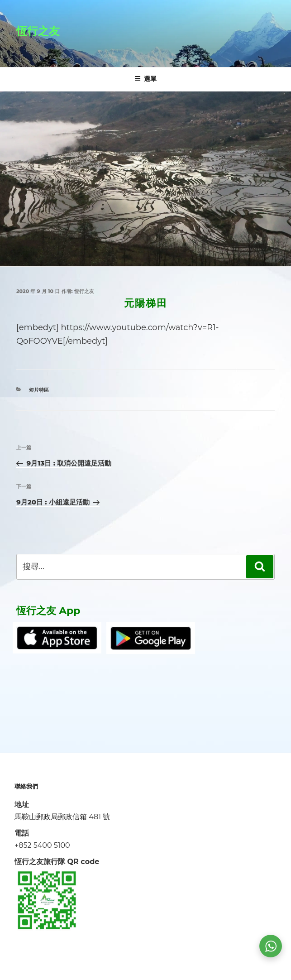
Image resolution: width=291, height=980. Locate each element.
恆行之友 (38, 31)
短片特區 (39, 390)
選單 (145, 79)
